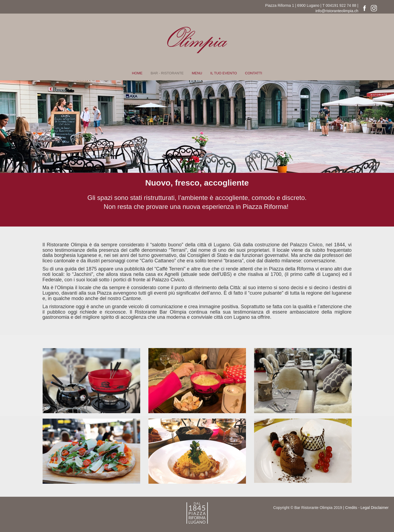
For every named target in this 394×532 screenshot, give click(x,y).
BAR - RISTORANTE (167, 73)
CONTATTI (254, 73)
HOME (137, 73)
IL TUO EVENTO (224, 73)
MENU (197, 73)
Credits (351, 508)
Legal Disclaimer (375, 508)
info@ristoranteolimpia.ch (337, 11)
